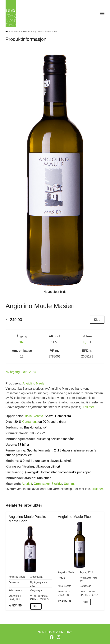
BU (18, 599)
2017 (41, 577)
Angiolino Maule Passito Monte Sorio (27, 519)
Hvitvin (26, 32)
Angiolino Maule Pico (74, 517)
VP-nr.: (34, 596)
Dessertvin (14, 582)
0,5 (18, 596)
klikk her (97, 489)
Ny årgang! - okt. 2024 (21, 372)
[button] (102, 13)
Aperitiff (27, 484)
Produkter (16, 32)
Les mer (88, 407)
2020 (90, 572)
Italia (29, 416)
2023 (22, 342)
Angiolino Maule (34, 383)
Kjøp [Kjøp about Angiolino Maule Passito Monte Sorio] (36, 606)
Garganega (30, 422)
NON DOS (45, 632)
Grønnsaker (42, 484)
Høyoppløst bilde (55, 292)
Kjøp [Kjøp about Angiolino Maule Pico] (85, 602)
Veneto (38, 416)
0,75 (86, 342)
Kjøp (97, 320)
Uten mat (70, 484)
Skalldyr (57, 484)
